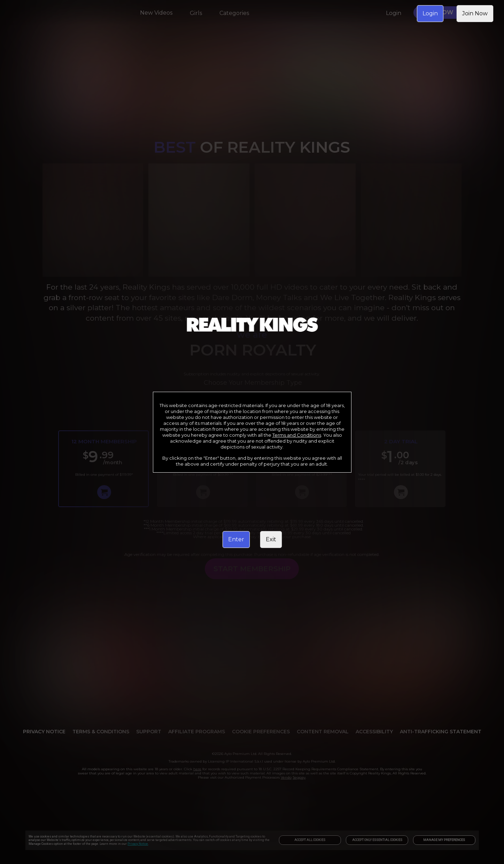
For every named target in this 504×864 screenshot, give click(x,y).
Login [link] (430, 13)
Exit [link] (271, 539)
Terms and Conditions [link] (297, 435)
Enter (236, 539)
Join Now (475, 13)
